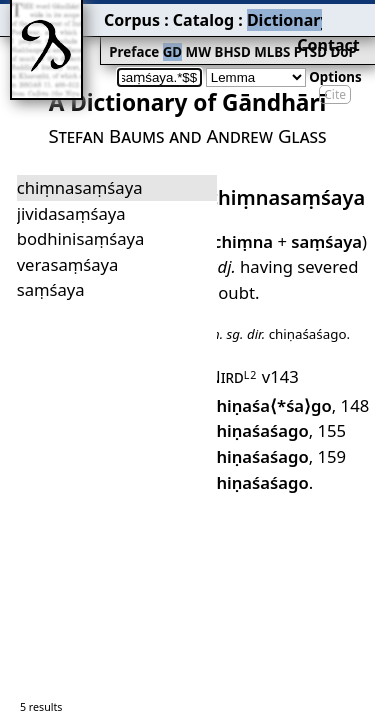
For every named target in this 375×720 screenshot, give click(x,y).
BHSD (160, 36)
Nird (228, 291)
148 (291, 315)
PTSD (227, 36)
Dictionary (198, 15)
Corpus (75, 15)
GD (109, 36)
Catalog (131, 15)
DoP (255, 36)
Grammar (271, 15)
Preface (77, 36)
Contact (346, 15)
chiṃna (236, 194)
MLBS (194, 36)
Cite (335, 62)
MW (131, 36)
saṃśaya (310, 194)
